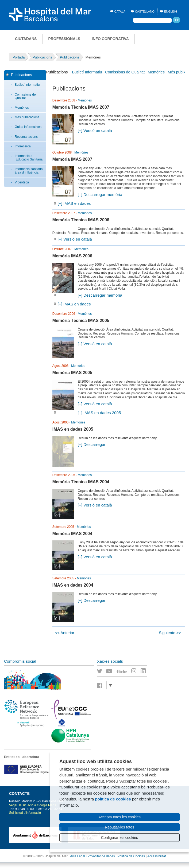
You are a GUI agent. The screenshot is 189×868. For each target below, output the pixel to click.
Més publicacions (27, 117)
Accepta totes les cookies (119, 817)
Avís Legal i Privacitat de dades (92, 856)
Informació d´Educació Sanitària (29, 158)
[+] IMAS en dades (74, 203)
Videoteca (22, 182)
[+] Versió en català (95, 130)
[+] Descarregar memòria (100, 195)
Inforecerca (23, 146)
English (171, 11)
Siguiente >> (170, 633)
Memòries (22, 108)
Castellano (145, 11)
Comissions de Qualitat (25, 96)
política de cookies (113, 799)
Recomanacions (26, 137)
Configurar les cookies (120, 838)
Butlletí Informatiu (27, 85)
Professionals (64, 39)
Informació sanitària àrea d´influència (29, 171)
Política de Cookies (131, 856)
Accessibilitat (157, 856)
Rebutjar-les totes (119, 827)
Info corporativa (110, 39)
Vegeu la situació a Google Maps (32, 805)
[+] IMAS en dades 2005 (99, 413)
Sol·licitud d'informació (25, 813)
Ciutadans (26, 39)
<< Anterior (65, 633)
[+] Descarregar (92, 444)
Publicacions (22, 75)
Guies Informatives (28, 127)
